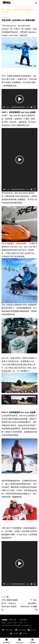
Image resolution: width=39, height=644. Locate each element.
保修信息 (9, 623)
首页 (3, 10)
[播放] (4, 107)
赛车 (6, 12)
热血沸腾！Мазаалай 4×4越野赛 (29, 607)
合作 (14, 10)
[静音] (32, 107)
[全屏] (35, 107)
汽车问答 (21, 623)
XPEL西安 (23, 620)
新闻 (9, 10)
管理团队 (4, 623)
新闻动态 (29, 10)
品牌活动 (21, 10)
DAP (25, 623)
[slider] (18, 107)
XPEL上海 (13, 620)
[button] (19, 99)
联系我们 (15, 623)
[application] (19, 99)
